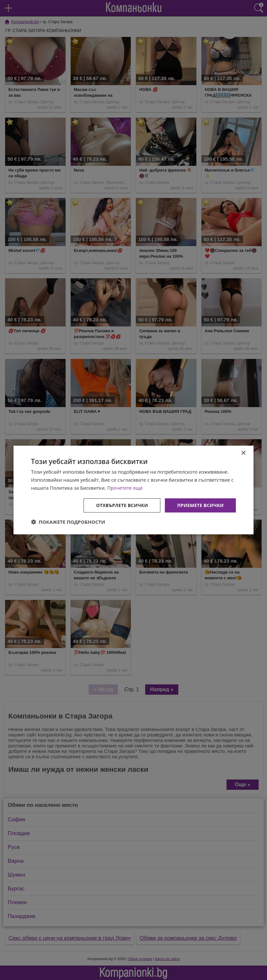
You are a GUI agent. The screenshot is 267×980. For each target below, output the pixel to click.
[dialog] (134, 490)
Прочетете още (125, 488)
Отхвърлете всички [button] (122, 505)
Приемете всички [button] (200, 505)
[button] (68, 522)
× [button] (243, 453)
